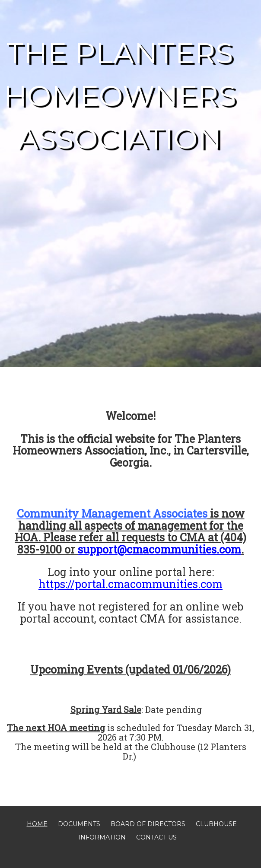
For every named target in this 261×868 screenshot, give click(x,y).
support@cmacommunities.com (159, 549)
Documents (79, 824)
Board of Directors (148, 824)
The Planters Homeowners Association (120, 96)
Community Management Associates (112, 513)
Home (37, 824)
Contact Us (156, 837)
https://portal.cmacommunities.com (130, 584)
